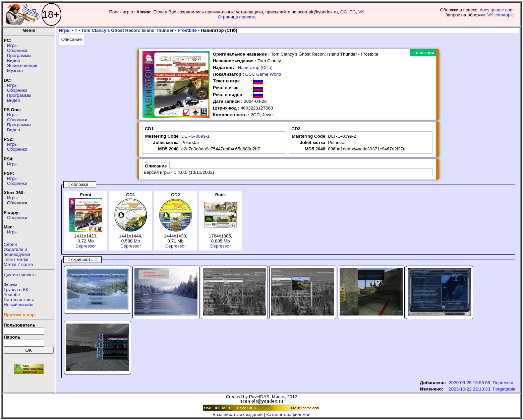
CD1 (149, 129)
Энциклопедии (22, 65)
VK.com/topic (500, 15)
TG (353, 12)
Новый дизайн (18, 305)
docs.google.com (497, 10)
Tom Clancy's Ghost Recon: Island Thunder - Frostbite (139, 30)
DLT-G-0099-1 (195, 136)
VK (361, 12)
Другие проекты (20, 274)
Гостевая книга (19, 300)
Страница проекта (237, 17)
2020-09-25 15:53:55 (469, 383)
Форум (11, 285)
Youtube (12, 295)
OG (344, 12)
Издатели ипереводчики (17, 252)
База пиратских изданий (238, 414)
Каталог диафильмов (288, 414)
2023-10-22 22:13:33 (469, 389)
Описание (72, 39)
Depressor (86, 246)
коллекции (423, 53)
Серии (10, 244)
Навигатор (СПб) (255, 67)
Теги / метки (16, 259)
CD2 (296, 129)
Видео (14, 60)
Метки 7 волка (18, 264)
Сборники (17, 50)
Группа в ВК (16, 290)
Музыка (15, 71)
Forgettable (504, 389)
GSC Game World (263, 74)
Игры (12, 45)
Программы (19, 55)
